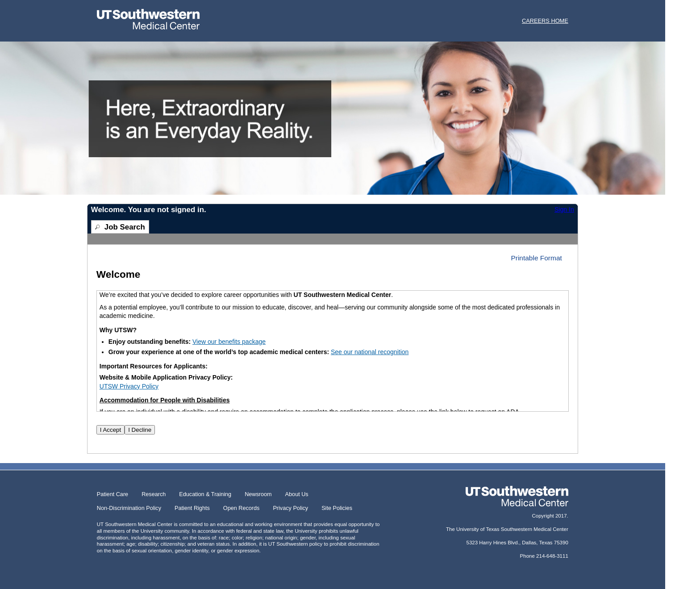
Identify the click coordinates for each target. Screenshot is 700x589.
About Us (297, 494)
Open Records (242, 508)
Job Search (125, 227)
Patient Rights (192, 508)
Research (154, 494)
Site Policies (337, 508)
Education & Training (205, 494)
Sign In (564, 209)
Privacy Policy (290, 508)
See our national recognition (370, 352)
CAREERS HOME (545, 21)
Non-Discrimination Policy (129, 508)
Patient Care (112, 494)
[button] (540, 258)
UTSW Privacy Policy (129, 386)
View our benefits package (229, 342)
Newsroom (258, 494)
